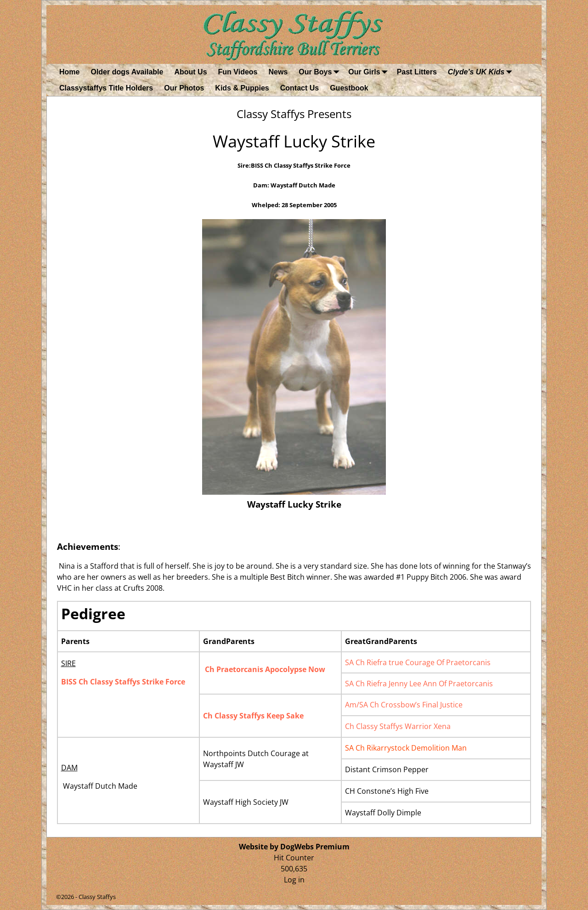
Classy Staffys (97, 897)
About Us (190, 72)
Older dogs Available (127, 72)
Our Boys (321, 72)
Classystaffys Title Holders (106, 88)
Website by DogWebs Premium (294, 847)
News (278, 72)
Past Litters (417, 72)
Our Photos (184, 88)
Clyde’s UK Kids (482, 72)
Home (69, 72)
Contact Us (300, 88)
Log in (294, 880)
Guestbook (349, 88)
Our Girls (370, 72)
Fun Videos (238, 72)
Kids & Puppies (242, 88)
